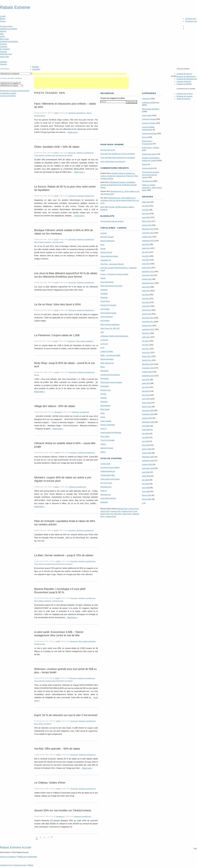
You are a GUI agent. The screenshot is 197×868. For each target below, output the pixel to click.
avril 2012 (146, 302)
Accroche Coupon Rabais (110, 467)
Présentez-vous (6, 54)
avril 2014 (146, 213)
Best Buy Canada (107, 237)
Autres (2, 36)
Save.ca (104, 491)
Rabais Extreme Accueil (16, 847)
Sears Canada (106, 421)
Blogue (3, 19)
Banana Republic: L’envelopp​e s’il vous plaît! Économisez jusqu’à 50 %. (60, 591)
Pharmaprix (105, 386)
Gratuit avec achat (149, 154)
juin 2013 (146, 252)
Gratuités (36, 67)
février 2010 (147, 403)
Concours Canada (149, 119)
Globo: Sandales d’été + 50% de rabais (57, 147)
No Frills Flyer (116, 514)
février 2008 (147, 495)
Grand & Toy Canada (108, 305)
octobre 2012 (147, 279)
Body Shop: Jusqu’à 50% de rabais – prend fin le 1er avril (65, 365)
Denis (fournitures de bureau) (111, 286)
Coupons (3, 44)
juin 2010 (146, 387)
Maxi (2, 34)
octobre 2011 (147, 325)
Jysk (102, 332)
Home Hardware (107, 317)
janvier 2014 (147, 225)
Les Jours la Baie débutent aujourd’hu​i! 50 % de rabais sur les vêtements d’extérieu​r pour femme (66, 275)
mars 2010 (146, 399)
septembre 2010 (148, 376)
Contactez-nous (191, 21)
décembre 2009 (148, 410)
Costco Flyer (134, 509)
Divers (89, 113)
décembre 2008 (148, 457)
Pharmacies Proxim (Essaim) (111, 382)
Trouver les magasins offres (113, 98)
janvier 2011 (147, 360)
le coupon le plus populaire (15, 91)
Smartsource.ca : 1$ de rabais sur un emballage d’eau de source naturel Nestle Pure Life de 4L (120, 200)
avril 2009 (146, 441)
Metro (103, 367)
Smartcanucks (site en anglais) (112, 221)
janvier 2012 (147, 314)
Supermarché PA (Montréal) (111, 433)
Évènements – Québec (151, 148)
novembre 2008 (148, 461)
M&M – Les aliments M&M (110, 355)
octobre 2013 (147, 237)
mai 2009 (146, 437)
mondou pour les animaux (110, 375)
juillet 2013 (146, 248)
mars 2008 (146, 491)
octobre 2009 (147, 418)
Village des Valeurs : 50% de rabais (55, 406)
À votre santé (106, 464)
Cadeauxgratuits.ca (108, 471)
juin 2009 (146, 434)
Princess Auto (106, 390)
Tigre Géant (105, 436)
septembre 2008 (148, 468)
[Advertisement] (79, 74)
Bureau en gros (106, 252)
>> (52, 837)
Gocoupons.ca (106, 487)
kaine (103, 207)
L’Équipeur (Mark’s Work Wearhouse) (114, 336)
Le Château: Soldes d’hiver (50, 783)
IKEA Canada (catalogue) (110, 324)
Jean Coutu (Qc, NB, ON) (110, 328)
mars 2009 (146, 445)
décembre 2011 (148, 318)
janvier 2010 (147, 407)
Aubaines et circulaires (9, 29)
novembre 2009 (148, 414)
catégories (5, 69)
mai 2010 (146, 391)
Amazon (104, 233)
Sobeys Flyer (127, 511)
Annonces (72, 153)
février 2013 (147, 268)
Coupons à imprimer (184, 84)
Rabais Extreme (15, 7)
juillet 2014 (146, 202)
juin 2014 (146, 206)
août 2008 (146, 472)
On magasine (5, 49)
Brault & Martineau (108, 241)
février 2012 (147, 310)
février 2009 (147, 449)
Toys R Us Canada (108, 440)
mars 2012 (146, 306)
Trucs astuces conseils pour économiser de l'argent (53, 155)
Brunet (103, 249)
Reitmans (104, 402)
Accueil (3, 16)
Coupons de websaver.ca (186, 76)
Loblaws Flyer (111, 516)
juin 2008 (146, 480)
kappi (57, 487)
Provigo (103, 394)
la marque (18, 78)
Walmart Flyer (122, 509)
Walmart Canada (107, 448)
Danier (103, 278)
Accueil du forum (6, 26)
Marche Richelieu (107, 359)
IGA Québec (105, 321)
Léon (102, 348)
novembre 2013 (148, 233)
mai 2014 (146, 210)
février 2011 (147, 356)
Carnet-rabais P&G (108, 475)
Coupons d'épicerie (184, 81)
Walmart (3, 31)
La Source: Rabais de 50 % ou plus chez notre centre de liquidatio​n (65, 188)
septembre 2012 (148, 283)
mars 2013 (146, 264)
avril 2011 (146, 349)
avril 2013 (146, 260)
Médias (30, 865)
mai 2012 (146, 298)
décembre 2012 (148, 271)
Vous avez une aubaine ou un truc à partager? (118, 154)
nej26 (56, 113)
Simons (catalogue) (108, 425)
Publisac (104, 398)
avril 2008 (146, 488)
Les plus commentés (8, 96)
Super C (104, 429)
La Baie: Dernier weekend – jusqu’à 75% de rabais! (64, 555)
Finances (3, 52)
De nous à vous (106, 483)
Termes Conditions (8, 857)
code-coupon (147, 115)
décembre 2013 (148, 229)
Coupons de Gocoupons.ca (187, 79)
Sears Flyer (105, 511)
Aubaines (4, 62)
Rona (103, 413)
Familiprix (104, 294)
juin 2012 (146, 295)
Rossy (103, 417)
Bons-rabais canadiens (43, 242)
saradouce (60, 816)
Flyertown (104, 297)
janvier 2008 (147, 499)
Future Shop (105, 301)
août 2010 (146, 380)
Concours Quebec (149, 123)
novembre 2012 (148, 275)
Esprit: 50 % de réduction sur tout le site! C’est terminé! (66, 715)
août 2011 (146, 333)
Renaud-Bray (106, 406)
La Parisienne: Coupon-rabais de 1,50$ (57, 335)
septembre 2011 (148, 329)
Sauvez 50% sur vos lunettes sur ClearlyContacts (63, 810)
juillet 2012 (146, 291)
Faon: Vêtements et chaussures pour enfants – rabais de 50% (65, 105)
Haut (195, 848)
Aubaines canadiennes (77, 113)
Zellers (103, 452)
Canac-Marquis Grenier (109, 256)
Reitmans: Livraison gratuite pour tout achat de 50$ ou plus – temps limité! (66, 671)
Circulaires (36, 69)
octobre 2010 (147, 372)
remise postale (148, 168)
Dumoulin (104, 290)
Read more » (73, 132)
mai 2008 (146, 484)
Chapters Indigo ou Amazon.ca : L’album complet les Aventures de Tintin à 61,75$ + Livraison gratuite (120, 176)
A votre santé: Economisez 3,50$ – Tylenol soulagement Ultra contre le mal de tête (59, 634)
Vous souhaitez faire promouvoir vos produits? (118, 158)
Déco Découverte (107, 282)
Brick (102, 245)
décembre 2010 (148, 364)
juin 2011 (146, 341)
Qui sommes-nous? (108, 150)
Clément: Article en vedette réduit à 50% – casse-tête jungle (65, 445)
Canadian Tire (106, 260)
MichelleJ (58, 412)
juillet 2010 (146, 383)
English (174, 76)
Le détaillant (5, 78)
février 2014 (147, 221)
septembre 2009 (148, 422)
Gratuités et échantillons (9, 41)
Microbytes (105, 371)
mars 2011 (146, 352)
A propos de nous (20, 865)
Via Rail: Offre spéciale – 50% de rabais (57, 749)
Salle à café (4, 57)
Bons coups (4, 39)
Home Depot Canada (108, 313)
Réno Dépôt (105, 409)
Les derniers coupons (8, 93)
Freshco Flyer (116, 511)
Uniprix (103, 444)
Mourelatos (105, 378)
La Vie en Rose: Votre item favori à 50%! (58, 304)
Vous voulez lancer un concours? (113, 161)
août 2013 (146, 244)
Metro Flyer (127, 514)
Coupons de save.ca (184, 74)
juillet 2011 (146, 337)
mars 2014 (146, 217)
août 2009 (146, 426)
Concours (4, 47)
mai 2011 (146, 345)
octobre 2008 (147, 464)
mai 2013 (146, 256)
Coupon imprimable (149, 133)
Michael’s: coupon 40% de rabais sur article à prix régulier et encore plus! (63, 479)
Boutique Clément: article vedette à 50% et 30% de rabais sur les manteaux (64, 232)
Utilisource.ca (106, 495)
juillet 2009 (146, 430)
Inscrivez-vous (191, 19)
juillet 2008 (146, 476)
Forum (3, 21)
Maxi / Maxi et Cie (107, 363)
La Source (104, 340)
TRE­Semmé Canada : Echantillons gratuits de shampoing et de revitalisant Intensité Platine (119, 185)
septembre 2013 (148, 241)
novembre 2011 (148, 322)
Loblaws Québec (107, 351)
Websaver (104, 502)
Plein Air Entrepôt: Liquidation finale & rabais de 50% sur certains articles (65, 523)
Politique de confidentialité (27, 857)
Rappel (145, 164)
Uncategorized (40, 116)
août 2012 (146, 287)
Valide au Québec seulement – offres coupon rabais (152, 188)
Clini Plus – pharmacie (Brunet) (112, 264)
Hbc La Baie (105, 309)
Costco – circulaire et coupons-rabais (114, 274)
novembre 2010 (148, 368)
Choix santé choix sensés (110, 479)
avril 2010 (146, 395)
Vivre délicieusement (108, 498)
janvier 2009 (147, 453)
